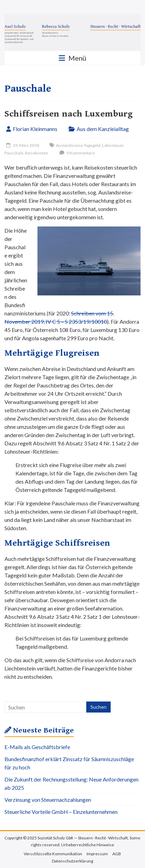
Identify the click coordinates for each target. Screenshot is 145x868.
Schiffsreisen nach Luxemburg (69, 114)
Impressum (97, 854)
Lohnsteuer (113, 145)
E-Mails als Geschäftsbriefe (37, 747)
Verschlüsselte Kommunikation (53, 854)
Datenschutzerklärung (72, 861)
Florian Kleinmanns (35, 129)
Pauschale (14, 153)
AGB (117, 854)
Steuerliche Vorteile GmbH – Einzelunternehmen (61, 812)
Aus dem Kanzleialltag (103, 129)
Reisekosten (37, 153)
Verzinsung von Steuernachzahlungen (48, 800)
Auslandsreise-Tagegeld (78, 145)
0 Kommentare (76, 153)
